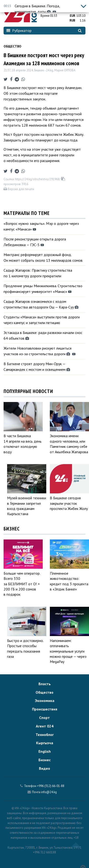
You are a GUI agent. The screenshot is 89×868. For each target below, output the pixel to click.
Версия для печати (19, 189)
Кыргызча (45, 743)
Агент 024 (45, 726)
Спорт (44, 718)
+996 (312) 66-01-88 (51, 786)
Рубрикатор (19, 30)
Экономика (45, 701)
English (45, 751)
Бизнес (44, 760)
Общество (12, 46)
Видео (44, 768)
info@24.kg (49, 792)
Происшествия (45, 709)
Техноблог (45, 735)
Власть (45, 684)
